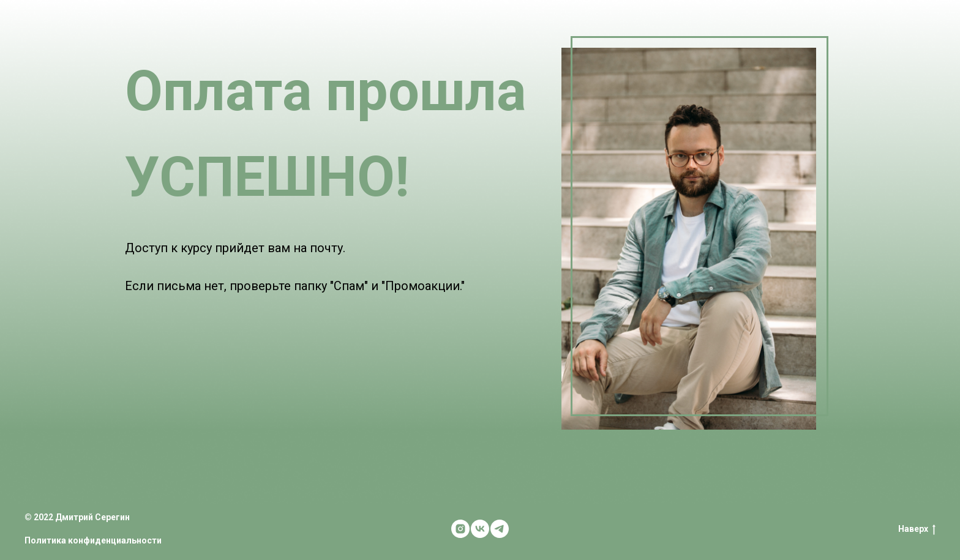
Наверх (917, 529)
